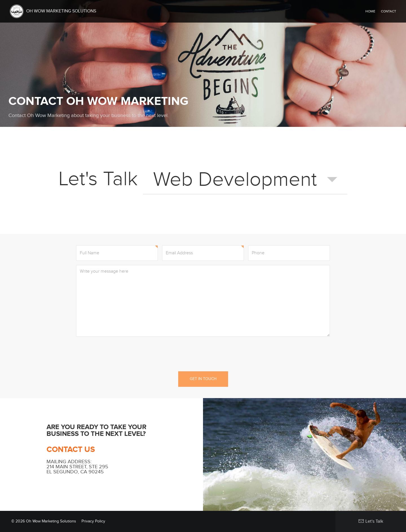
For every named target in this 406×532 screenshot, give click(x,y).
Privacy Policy (93, 521)
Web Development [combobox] (235, 180)
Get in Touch (203, 379)
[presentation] (203, 353)
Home (370, 11)
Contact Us (71, 450)
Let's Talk (371, 521)
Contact (389, 11)
